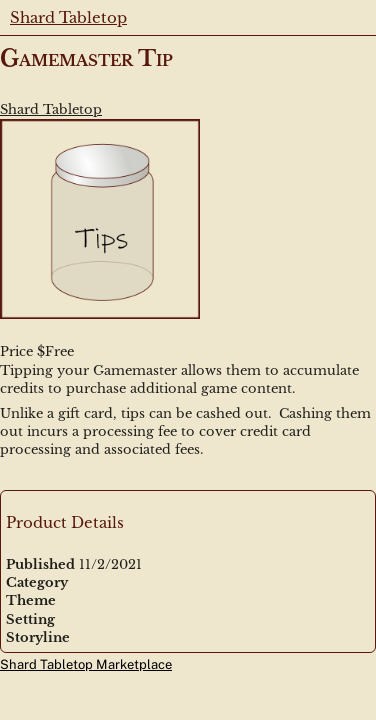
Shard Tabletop (68, 17)
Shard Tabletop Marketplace (86, 664)
